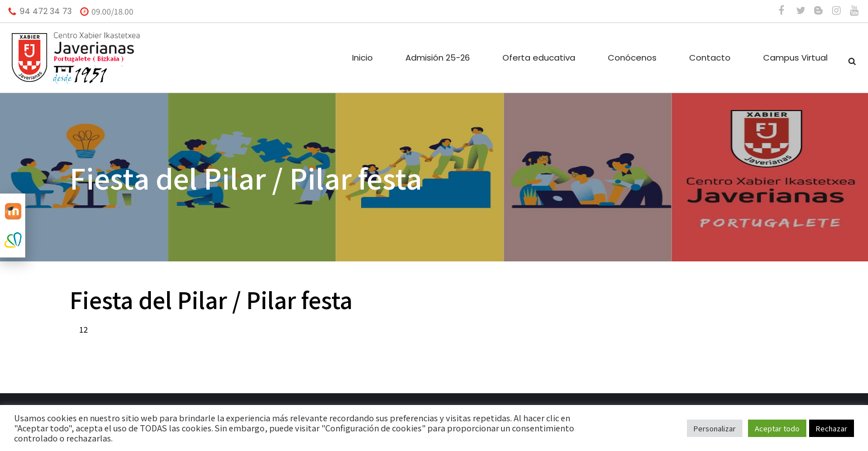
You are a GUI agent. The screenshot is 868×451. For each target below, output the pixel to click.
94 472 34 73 (46, 11)
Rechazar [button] (832, 428)
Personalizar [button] (715, 428)
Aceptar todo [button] (777, 428)
